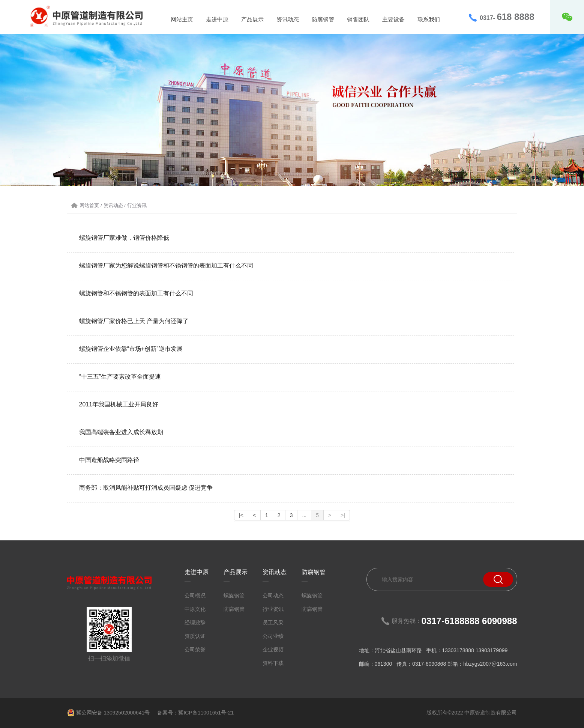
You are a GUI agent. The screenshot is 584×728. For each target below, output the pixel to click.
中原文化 (195, 609)
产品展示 (252, 19)
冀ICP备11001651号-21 (206, 713)
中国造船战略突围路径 (109, 460)
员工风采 (273, 623)
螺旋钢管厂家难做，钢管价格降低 (124, 238)
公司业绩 (273, 636)
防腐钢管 (323, 19)
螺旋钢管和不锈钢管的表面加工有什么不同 (136, 293)
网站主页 (182, 19)
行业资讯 (273, 609)
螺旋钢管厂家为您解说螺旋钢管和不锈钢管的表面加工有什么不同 (166, 265)
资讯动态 (288, 19)
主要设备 (393, 19)
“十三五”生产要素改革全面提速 (120, 377)
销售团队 (358, 19)
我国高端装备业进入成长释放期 (121, 432)
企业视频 (273, 650)
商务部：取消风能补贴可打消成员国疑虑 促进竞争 (146, 488)
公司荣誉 (195, 650)
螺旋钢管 (234, 596)
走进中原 (217, 19)
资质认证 (195, 636)
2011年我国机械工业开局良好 (119, 404)
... (304, 515)
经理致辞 (195, 623)
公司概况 (195, 596)
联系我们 (429, 19)
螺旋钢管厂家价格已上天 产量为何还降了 (134, 321)
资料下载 (273, 663)
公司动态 (273, 596)
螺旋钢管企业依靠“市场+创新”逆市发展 (131, 349)
